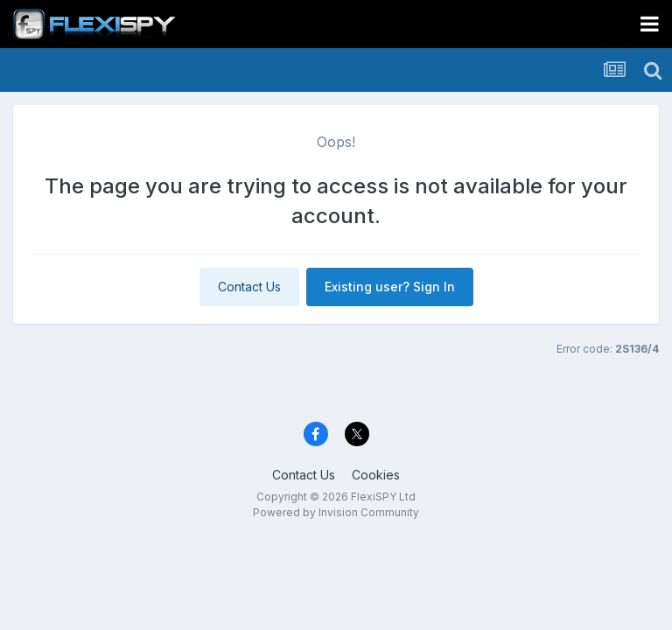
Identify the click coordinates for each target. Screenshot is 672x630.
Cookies (376, 475)
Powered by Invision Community (336, 512)
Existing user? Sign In (390, 287)
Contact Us (249, 287)
